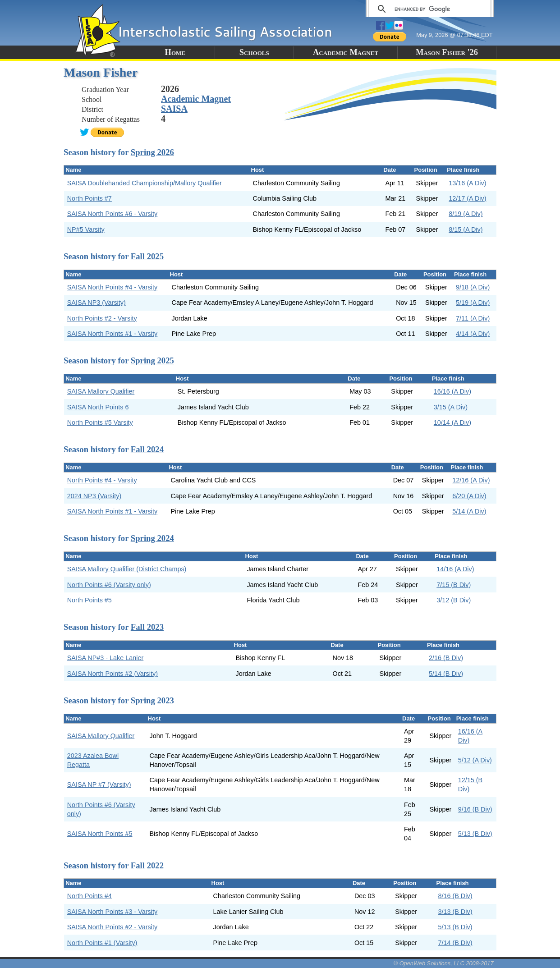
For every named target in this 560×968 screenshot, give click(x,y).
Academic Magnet (346, 52)
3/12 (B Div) (454, 600)
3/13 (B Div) (455, 912)
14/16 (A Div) (455, 569)
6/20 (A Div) (469, 496)
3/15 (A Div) (451, 407)
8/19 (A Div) (466, 214)
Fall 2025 (147, 256)
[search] (429, 9)
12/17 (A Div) (467, 198)
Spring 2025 (152, 360)
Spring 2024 (152, 538)
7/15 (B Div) (454, 585)
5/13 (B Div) (475, 834)
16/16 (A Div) (452, 391)
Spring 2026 (152, 152)
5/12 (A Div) (475, 760)
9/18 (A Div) (473, 287)
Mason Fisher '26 (447, 52)
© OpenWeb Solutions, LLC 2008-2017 (444, 963)
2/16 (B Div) (446, 658)
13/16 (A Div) (467, 183)
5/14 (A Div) (469, 511)
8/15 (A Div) (466, 229)
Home (175, 52)
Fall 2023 (147, 627)
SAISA (174, 109)
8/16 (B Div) (455, 896)
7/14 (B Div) (455, 943)
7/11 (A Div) (473, 318)
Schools (254, 52)
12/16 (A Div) (471, 480)
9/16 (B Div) (475, 809)
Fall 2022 (147, 865)
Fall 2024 (147, 449)
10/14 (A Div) (452, 422)
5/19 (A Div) (473, 303)
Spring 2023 (152, 700)
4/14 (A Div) (473, 334)
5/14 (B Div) (446, 674)
